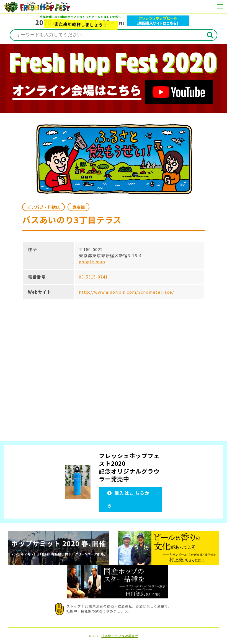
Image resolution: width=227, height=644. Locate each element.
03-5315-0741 (93, 277)
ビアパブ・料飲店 (43, 207)
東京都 (78, 207)
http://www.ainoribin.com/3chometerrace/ (127, 292)
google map (92, 261)
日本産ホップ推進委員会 (120, 636)
